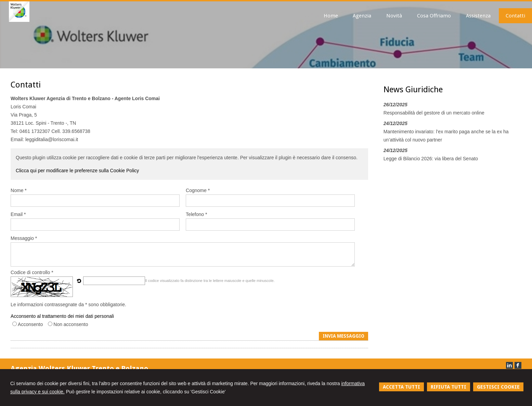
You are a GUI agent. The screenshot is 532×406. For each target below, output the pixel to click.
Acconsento (30, 324)
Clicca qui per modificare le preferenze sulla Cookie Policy (77, 171)
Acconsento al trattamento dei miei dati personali (62, 316)
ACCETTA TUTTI (401, 387)
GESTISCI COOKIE (498, 387)
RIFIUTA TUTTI (449, 387)
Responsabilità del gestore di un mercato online (434, 113)
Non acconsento (71, 324)
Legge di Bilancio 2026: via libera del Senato (431, 159)
